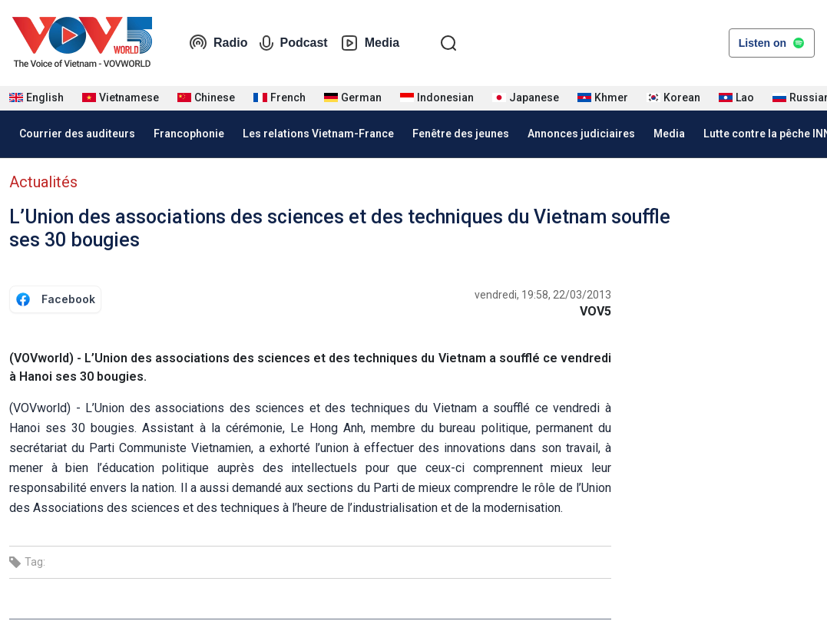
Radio (218, 43)
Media (370, 43)
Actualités (43, 182)
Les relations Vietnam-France (318, 134)
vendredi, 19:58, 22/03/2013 (543, 295)
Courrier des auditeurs (77, 134)
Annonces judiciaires (581, 134)
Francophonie (189, 134)
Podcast (293, 43)
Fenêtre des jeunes (461, 134)
